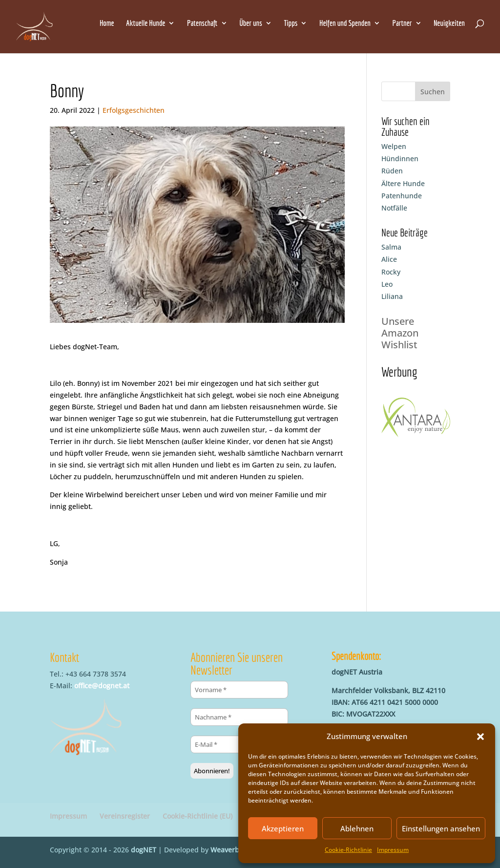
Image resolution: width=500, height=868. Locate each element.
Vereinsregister (125, 816)
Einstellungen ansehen (441, 828)
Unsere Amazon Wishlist (400, 333)
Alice (389, 259)
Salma (391, 247)
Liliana (392, 296)
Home (107, 23)
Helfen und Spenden (345, 23)
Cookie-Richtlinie (348, 850)
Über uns (251, 23)
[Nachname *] (239, 717)
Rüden (392, 171)
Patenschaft (202, 23)
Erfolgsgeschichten (134, 110)
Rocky (391, 272)
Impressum (393, 850)
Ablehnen (357, 828)
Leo (387, 284)
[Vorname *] (239, 690)
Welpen (394, 146)
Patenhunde (402, 196)
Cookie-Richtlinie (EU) (198, 816)
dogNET (144, 850)
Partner (402, 23)
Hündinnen (400, 159)
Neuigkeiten (449, 23)
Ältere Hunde (403, 183)
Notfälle (394, 208)
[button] (480, 737)
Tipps (291, 23)
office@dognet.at (102, 686)
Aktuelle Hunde (146, 23)
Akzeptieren (283, 828)
